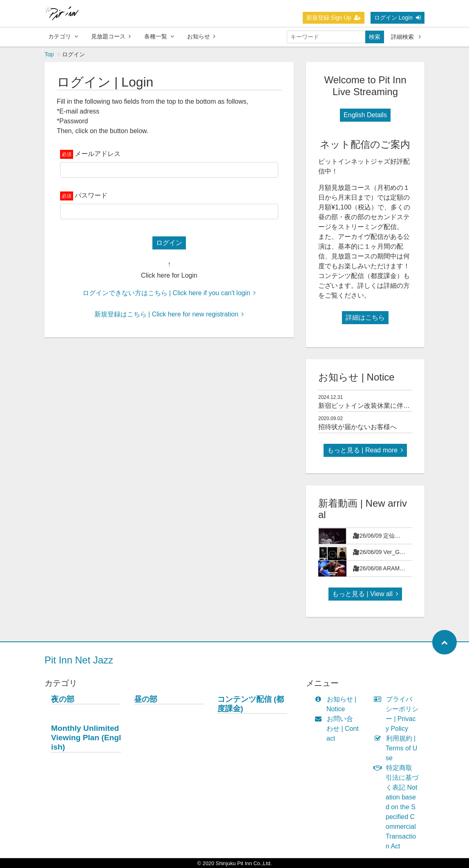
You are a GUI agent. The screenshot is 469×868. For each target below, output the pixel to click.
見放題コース (111, 36)
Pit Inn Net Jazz (79, 660)
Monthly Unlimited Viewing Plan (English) (86, 738)
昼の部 (146, 699)
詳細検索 (406, 37)
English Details (365, 115)
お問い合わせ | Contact (338, 729)
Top (49, 54)
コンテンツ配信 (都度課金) (251, 704)
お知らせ (201, 36)
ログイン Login (398, 18)
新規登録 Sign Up (334, 18)
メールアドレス (98, 154)
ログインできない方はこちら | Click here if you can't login (169, 293)
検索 (375, 37)
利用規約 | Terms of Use (397, 748)
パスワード (91, 195)
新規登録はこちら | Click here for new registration (169, 314)
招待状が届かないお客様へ (357, 427)
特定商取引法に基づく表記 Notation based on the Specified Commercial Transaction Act (398, 807)
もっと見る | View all (365, 594)
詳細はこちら (365, 317)
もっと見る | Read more (365, 450)
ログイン (169, 243)
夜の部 (63, 699)
